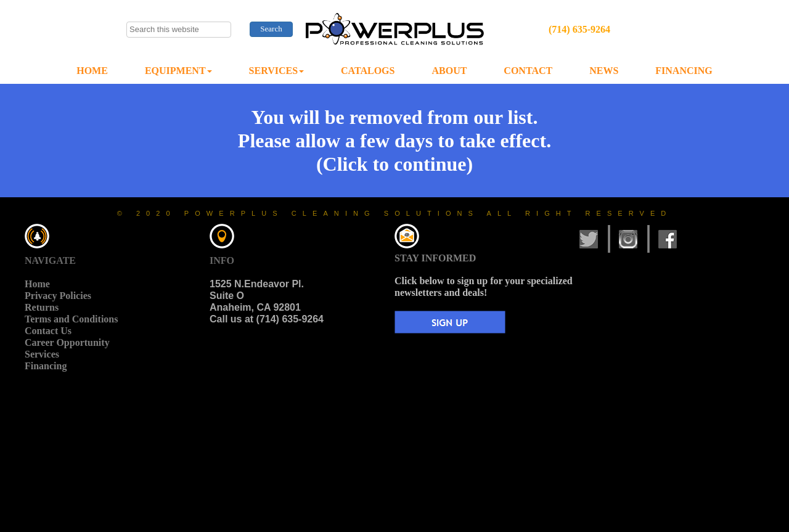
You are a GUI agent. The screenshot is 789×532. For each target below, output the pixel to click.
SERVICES (276, 71)
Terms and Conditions (71, 319)
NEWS (604, 71)
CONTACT (528, 71)
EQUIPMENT (178, 71)
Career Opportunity (67, 342)
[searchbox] (179, 30)
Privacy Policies (58, 296)
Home (37, 284)
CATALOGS (368, 71)
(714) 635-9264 (579, 29)
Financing (46, 366)
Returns (42, 307)
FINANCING (684, 71)
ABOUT (449, 71)
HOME (92, 71)
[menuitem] (92, 71)
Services (42, 354)
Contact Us (48, 331)
